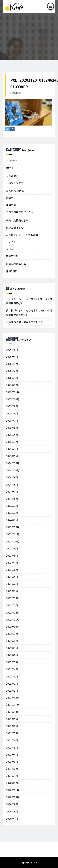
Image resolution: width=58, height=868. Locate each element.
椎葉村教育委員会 (16, 264)
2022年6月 (12, 655)
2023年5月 (12, 577)
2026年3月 (12, 364)
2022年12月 (13, 612)
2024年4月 (12, 506)
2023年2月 (12, 598)
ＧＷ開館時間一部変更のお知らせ (25, 322)
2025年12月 (13, 385)
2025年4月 (12, 442)
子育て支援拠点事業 (17, 220)
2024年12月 (13, 463)
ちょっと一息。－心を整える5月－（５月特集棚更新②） (29, 301)
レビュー (11, 249)
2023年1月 (12, 605)
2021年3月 (12, 762)
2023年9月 (12, 548)
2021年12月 (13, 698)
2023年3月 (12, 591)
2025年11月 (13, 392)
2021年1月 (12, 776)
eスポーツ (12, 160)
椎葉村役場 (12, 256)
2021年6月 (12, 740)
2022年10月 (13, 627)
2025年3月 (12, 449)
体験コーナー (13, 198)
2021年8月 (12, 726)
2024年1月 (12, 520)
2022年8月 (12, 641)
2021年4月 (12, 755)
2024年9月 (12, 477)
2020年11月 (13, 790)
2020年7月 (12, 819)
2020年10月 (13, 797)
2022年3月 (12, 676)
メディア (11, 242)
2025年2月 (12, 456)
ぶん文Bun (12, 175)
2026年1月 (12, 378)
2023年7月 (12, 563)
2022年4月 (12, 669)
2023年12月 (13, 527)
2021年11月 (13, 705)
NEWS (10, 167)
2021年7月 (12, 733)
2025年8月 (12, 413)
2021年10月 (13, 712)
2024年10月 (13, 470)
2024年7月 (12, 492)
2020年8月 (12, 811)
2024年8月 (12, 484)
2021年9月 (12, 719)
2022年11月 (13, 619)
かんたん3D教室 (15, 191)
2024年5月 (12, 499)
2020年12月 (13, 783)
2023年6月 (12, 570)
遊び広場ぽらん (15, 227)
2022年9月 (12, 634)
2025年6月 (12, 428)
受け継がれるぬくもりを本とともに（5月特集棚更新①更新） (29, 313)
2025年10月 (13, 399)
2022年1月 (12, 690)
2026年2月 (12, 371)
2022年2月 (12, 684)
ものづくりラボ (15, 183)
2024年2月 (12, 513)
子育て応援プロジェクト (20, 212)
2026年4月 (12, 357)
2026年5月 (12, 349)
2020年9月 (12, 804)
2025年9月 (12, 406)
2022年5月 (12, 662)
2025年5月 (12, 435)
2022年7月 (12, 648)
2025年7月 (12, 421)
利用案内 (11, 205)
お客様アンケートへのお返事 (22, 235)
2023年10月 (13, 541)
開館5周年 (12, 271)
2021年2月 (12, 769)
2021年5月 (12, 747)
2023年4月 (12, 584)
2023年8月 (12, 555)
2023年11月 (13, 534)
